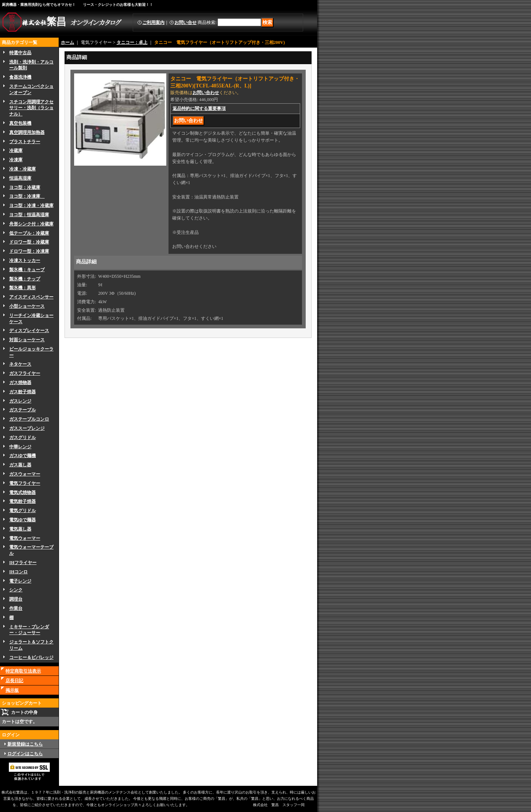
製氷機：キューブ (27, 270)
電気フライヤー (25, 483)
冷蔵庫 (16, 151)
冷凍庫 (16, 160)
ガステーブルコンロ (29, 419)
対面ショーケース (27, 340)
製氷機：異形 (22, 288)
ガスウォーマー (25, 474)
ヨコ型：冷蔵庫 (25, 187)
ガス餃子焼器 (22, 392)
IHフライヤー (23, 563)
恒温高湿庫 (20, 178)
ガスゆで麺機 (22, 456)
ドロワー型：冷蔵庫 (29, 242)
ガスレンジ (20, 401)
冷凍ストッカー (25, 260)
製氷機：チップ (25, 279)
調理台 (16, 599)
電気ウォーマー (25, 538)
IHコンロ (18, 572)
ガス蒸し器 (20, 465)
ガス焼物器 (20, 383)
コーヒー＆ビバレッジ (31, 657)
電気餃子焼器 (22, 501)
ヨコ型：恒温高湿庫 (29, 215)
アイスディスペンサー (31, 297)
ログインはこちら (25, 754)
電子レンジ (20, 581)
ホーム (67, 42)
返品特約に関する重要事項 (199, 108)
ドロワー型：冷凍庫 (29, 251)
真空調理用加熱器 (27, 132)
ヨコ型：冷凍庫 (27, 196)
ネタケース (20, 364)
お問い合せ (185, 23)
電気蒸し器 (20, 529)
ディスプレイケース (29, 331)
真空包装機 (20, 123)
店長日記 (14, 681)
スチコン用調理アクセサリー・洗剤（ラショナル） (31, 108)
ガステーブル (22, 410)
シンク (16, 590)
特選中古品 (20, 53)
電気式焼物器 (22, 493)
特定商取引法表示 (23, 671)
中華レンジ (20, 447)
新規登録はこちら (25, 744)
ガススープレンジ (27, 428)
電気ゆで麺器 (22, 520)
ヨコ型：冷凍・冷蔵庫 (31, 205)
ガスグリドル (22, 438)
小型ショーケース (27, 306)
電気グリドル (22, 511)
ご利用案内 (153, 23)
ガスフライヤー (25, 373)
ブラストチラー (25, 142)
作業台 (16, 608)
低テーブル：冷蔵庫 (29, 233)
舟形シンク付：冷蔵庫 (31, 224)
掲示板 (12, 690)
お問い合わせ (206, 93)
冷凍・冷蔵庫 (22, 169)
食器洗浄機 (20, 77)
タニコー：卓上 (132, 42)
